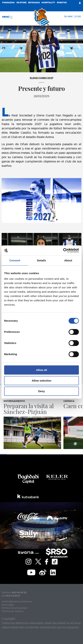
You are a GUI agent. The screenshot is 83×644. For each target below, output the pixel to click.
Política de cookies (12, 611)
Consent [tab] (15, 260)
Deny (42, 391)
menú (7, 17)
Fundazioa (8, 3)
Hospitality (48, 3)
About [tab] (68, 260)
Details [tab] (41, 260)
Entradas (34, 3)
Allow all (42, 370)
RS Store (21, 3)
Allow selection (41, 381)
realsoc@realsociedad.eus (17, 602)
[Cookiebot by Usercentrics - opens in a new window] (63, 250)
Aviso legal (8, 605)
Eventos (62, 3)
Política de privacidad (14, 608)
